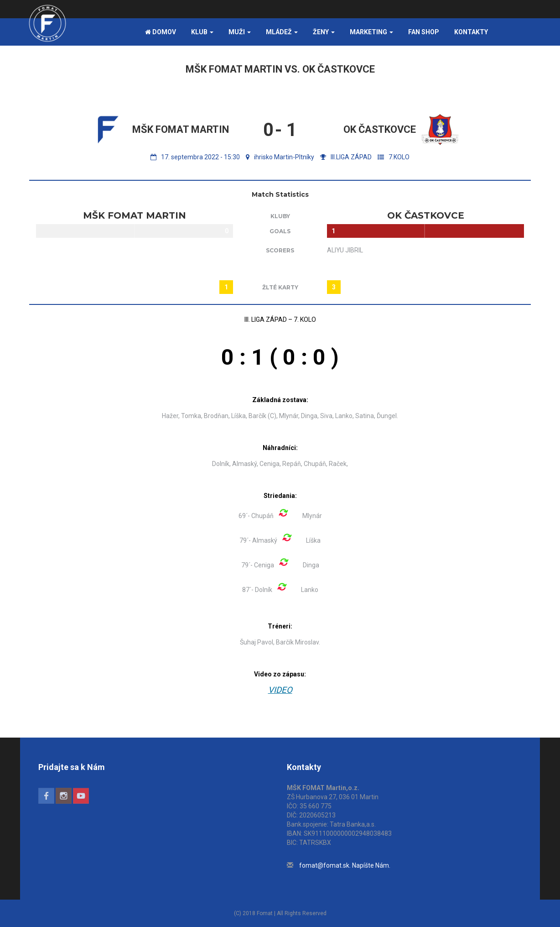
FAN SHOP (424, 32)
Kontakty (471, 32)
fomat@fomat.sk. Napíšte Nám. (345, 865)
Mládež (282, 32)
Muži (240, 32)
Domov (161, 32)
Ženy (324, 32)
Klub (202, 32)
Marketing (371, 32)
